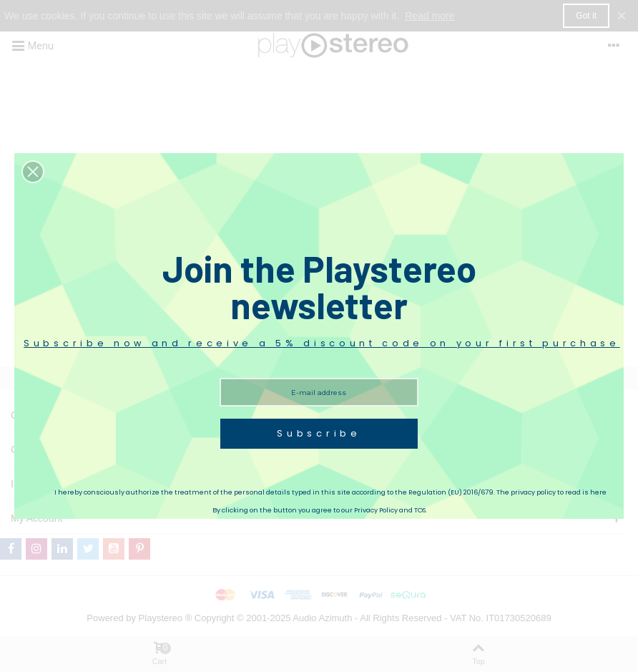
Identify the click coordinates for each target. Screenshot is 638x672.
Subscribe (319, 433)
